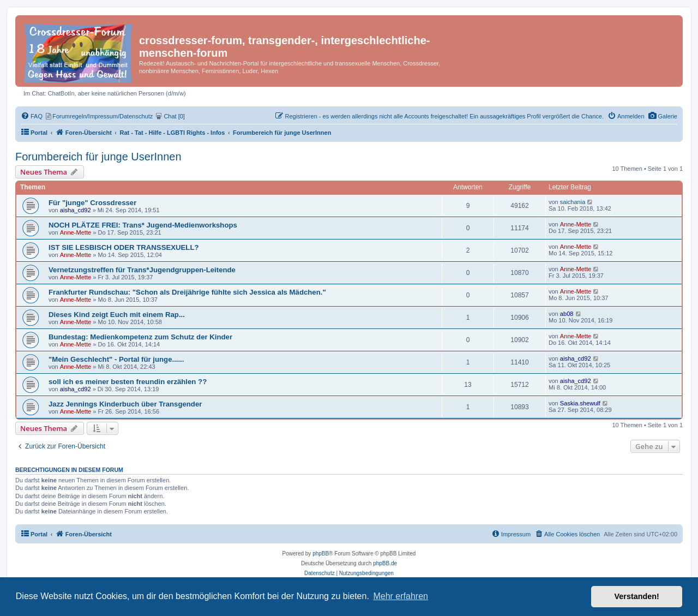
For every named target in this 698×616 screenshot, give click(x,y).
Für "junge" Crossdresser (92, 203)
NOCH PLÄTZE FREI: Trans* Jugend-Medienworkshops (143, 225)
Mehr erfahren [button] (401, 596)
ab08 (567, 314)
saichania (573, 202)
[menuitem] (663, 116)
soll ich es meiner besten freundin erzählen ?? (128, 382)
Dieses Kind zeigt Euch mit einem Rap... (117, 315)
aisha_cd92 (76, 210)
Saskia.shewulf (580, 403)
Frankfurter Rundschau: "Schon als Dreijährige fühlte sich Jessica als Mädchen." (187, 292)
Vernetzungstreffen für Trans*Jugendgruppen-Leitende (142, 270)
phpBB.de (385, 563)
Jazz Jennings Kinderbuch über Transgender (125, 404)
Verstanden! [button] (637, 596)
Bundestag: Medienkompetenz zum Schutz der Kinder (140, 337)
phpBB (321, 554)
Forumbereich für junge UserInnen (98, 157)
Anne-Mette (76, 232)
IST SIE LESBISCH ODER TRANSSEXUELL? (124, 247)
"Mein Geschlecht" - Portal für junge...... (116, 359)
